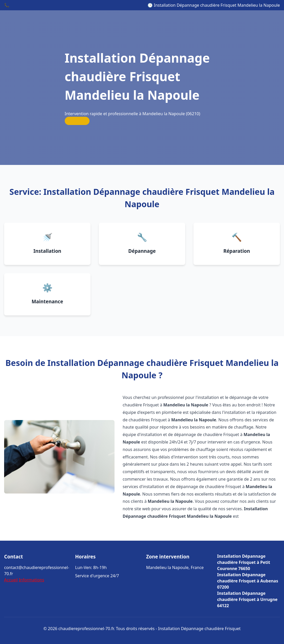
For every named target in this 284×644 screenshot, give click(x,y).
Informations (31, 580)
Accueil (11, 580)
